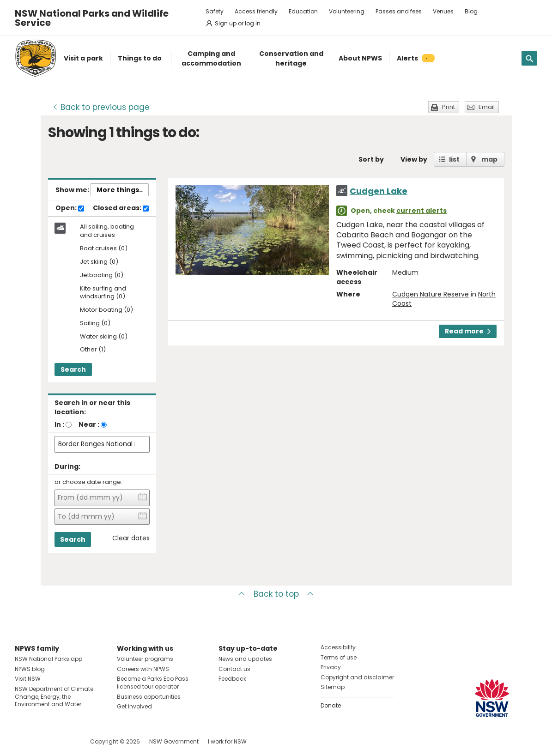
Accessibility (338, 647)
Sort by (371, 159)
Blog (471, 11)
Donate (331, 705)
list (454, 159)
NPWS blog (30, 669)
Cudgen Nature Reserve (431, 294)
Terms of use (339, 657)
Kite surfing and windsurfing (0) (103, 293)
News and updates (245, 659)
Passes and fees (399, 11)
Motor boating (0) (106, 310)
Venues (443, 11)
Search (73, 369)
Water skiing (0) (104, 337)
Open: (70, 208)
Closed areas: (121, 208)
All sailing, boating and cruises (107, 231)
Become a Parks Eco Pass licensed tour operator (153, 683)
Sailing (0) (95, 324)
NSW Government (174, 741)
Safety (215, 11)
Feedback (232, 679)
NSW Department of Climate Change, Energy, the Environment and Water (54, 697)
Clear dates (131, 538)
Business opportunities (149, 697)
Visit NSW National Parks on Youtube (63, 741)
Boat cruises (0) (104, 249)
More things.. (120, 190)
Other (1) (93, 350)
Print (449, 107)
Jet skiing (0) (99, 262)
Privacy (331, 667)
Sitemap (333, 687)
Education (303, 11)
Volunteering (347, 11)
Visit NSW (28, 679)
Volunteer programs (145, 659)
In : (59, 424)
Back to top (276, 594)
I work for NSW (227, 741)
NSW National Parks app (49, 659)
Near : (89, 424)
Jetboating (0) (102, 275)
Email (487, 107)
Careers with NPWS (143, 669)
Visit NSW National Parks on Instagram (43, 741)
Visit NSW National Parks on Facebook (23, 741)
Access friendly (256, 11)
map (489, 159)
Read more (468, 331)
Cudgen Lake (379, 191)
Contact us (234, 669)
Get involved (134, 706)
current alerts (422, 211)
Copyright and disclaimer (357, 677)
